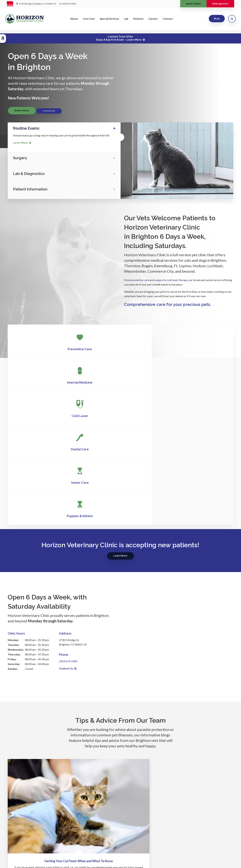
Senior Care (120, 382)
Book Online (188, 4)
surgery (159, 279)
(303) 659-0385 (69, 4)
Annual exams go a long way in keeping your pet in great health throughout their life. (63, 135)
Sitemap (74, 860)
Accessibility (29, 860)
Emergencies (219, 4)
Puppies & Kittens (196, 382)
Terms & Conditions (48, 860)
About (74, 20)
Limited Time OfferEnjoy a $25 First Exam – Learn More (119, 38)
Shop (215, 20)
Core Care (89, 20)
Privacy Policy (14, 860)
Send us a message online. (196, 820)
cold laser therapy (177, 279)
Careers (153, 20)
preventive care (140, 279)
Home (76, 843)
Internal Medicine (120, 348)
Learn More (22, 143)
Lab (126, 20)
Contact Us (66, 534)
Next (230, 85)
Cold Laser (196, 348)
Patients (138, 20)
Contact (168, 20)
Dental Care (45, 382)
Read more (41, 712)
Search (63, 860)
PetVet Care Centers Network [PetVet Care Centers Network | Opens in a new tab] (219, 864)
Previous (219, 85)
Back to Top (13, 864)
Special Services (109, 20)
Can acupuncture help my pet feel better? (120, 679)
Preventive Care (45, 348)
